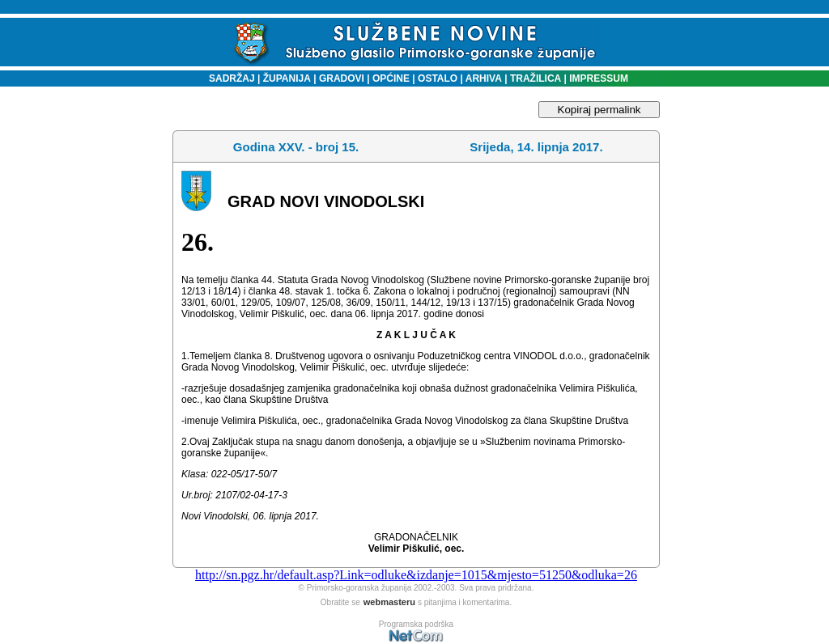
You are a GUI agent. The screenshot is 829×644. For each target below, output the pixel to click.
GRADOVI (342, 78)
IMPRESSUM (599, 78)
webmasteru (389, 602)
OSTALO (438, 78)
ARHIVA (483, 78)
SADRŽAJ (228, 78)
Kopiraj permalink (599, 110)
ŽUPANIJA (287, 78)
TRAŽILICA (535, 78)
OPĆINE (391, 78)
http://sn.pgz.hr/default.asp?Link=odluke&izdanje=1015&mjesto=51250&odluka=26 (416, 575)
